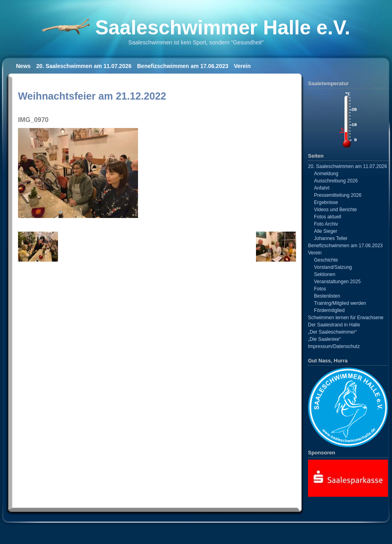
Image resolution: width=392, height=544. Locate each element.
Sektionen (325, 274)
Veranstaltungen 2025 (337, 282)
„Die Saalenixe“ (324, 339)
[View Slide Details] (348, 478)
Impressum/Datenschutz (334, 346)
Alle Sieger (326, 231)
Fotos (320, 289)
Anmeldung (326, 174)
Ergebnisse (326, 202)
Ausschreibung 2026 (336, 181)
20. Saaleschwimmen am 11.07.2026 (84, 66)
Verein (242, 66)
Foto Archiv (326, 224)
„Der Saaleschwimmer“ (332, 332)
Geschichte (326, 260)
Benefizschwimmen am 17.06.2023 (183, 66)
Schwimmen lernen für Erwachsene (346, 318)
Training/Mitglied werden (340, 303)
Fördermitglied (329, 310)
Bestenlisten (327, 296)
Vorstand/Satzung (333, 267)
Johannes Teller (331, 238)
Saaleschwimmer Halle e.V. (223, 28)
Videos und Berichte (335, 210)
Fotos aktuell (328, 217)
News (23, 66)
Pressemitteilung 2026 (338, 195)
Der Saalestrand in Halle (334, 325)
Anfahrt (322, 188)
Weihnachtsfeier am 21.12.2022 (92, 96)
